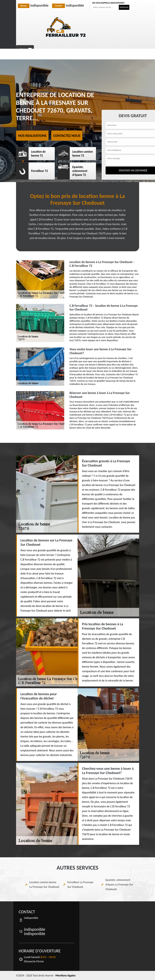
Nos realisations (32, 136)
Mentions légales (66, 975)
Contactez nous (67, 136)
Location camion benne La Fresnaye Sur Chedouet (44, 884)
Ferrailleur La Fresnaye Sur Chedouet (80, 884)
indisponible (33, 5)
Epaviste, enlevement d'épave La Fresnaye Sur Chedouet (119, 884)
